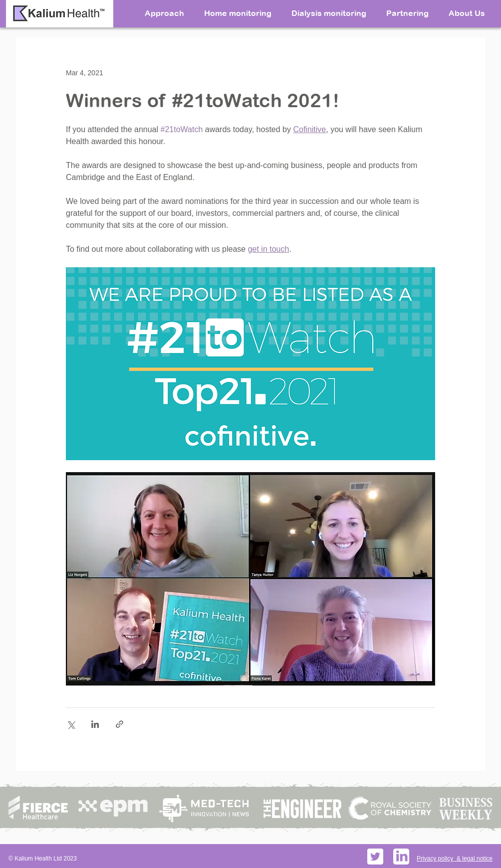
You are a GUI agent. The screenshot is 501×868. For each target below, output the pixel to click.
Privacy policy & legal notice (455, 859)
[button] (467, 12)
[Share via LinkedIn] (95, 724)
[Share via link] (120, 724)
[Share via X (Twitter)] (71, 724)
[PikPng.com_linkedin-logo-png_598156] (401, 857)
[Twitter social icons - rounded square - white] (375, 857)
